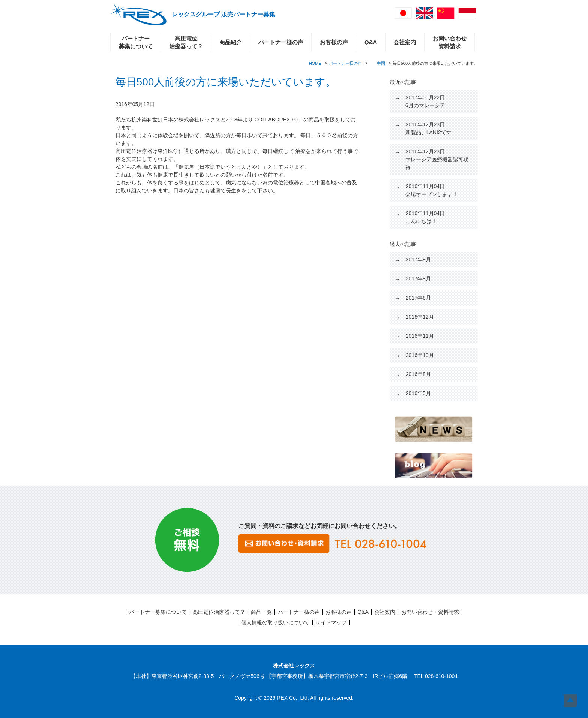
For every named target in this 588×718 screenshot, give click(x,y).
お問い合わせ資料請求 (450, 42)
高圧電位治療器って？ (186, 42)
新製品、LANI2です (428, 128)
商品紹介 (231, 42)
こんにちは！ (425, 217)
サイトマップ (331, 622)
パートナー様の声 (281, 42)
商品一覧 (261, 612)
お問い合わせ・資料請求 (430, 612)
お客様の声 (334, 42)
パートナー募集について (136, 42)
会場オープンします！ (432, 190)
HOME (315, 63)
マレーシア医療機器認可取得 (437, 159)
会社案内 (405, 42)
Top (570, 700)
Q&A (371, 42)
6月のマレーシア (425, 101)
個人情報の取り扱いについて (275, 622)
